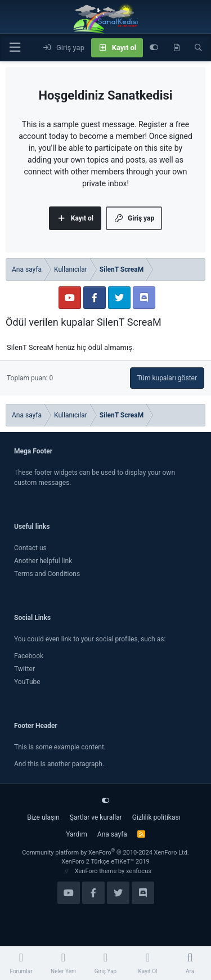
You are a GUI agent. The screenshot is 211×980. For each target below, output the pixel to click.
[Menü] (15, 48)
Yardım (77, 834)
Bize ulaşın (43, 817)
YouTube (27, 682)
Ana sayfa (112, 834)
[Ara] (198, 48)
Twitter (24, 669)
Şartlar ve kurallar (96, 817)
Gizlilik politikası (156, 817)
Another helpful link (43, 561)
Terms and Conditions (47, 574)
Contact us (30, 548)
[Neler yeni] (176, 48)
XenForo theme (96, 871)
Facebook (29, 656)
